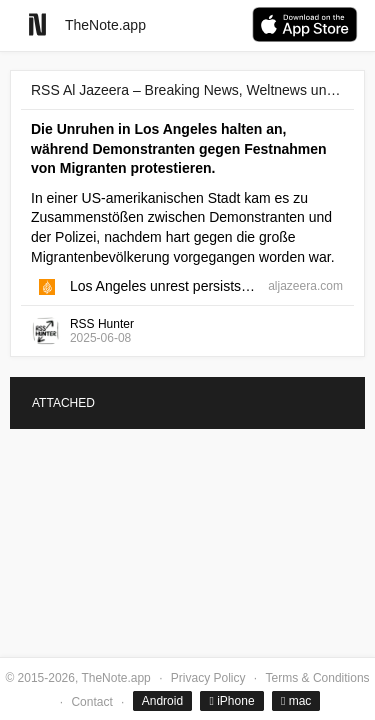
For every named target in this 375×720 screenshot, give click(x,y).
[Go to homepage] (37, 24)
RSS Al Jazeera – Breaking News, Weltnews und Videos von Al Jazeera (187, 90)
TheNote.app (105, 25)
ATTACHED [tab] (63, 403)
